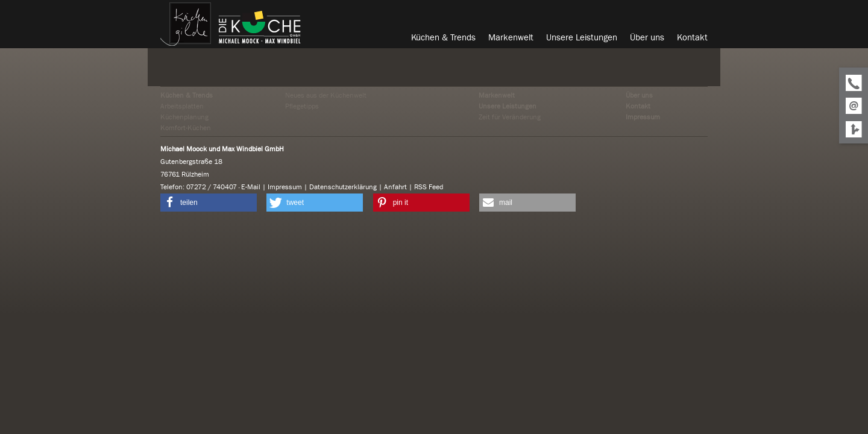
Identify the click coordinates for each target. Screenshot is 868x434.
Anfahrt (395, 187)
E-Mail (251, 187)
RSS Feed (429, 187)
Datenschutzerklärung (343, 187)
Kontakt (638, 106)
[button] (209, 203)
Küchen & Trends (187, 95)
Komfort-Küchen (186, 128)
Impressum (643, 117)
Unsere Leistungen (508, 106)
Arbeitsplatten (182, 106)
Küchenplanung (184, 117)
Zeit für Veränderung (510, 117)
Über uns (639, 95)
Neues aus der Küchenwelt (326, 95)
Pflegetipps (302, 106)
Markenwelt (497, 95)
